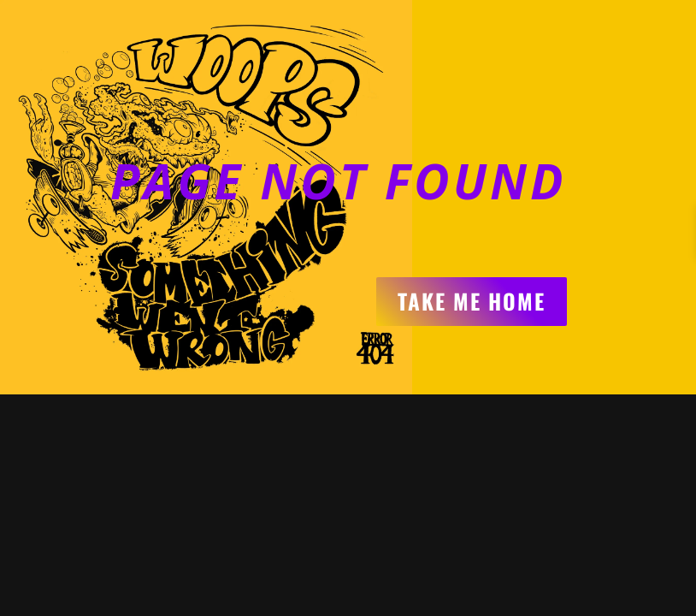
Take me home (472, 301)
